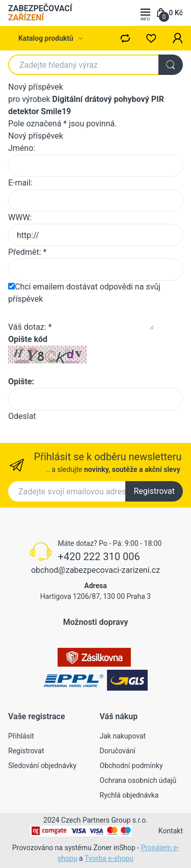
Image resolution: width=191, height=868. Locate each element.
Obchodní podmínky (131, 766)
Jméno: (22, 148)
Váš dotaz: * (30, 327)
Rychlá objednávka (129, 795)
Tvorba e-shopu (109, 858)
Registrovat (154, 491)
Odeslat (22, 416)
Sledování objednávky (42, 766)
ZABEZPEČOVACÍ (40, 13)
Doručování (118, 751)
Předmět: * (27, 252)
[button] (178, 38)
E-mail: (20, 183)
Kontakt (171, 831)
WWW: (20, 217)
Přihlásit (21, 736)
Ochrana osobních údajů (138, 780)
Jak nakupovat (123, 736)
